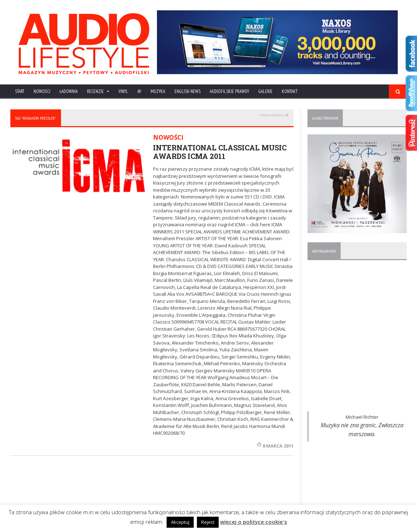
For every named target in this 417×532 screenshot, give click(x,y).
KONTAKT (290, 91)
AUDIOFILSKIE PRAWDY (229, 91)
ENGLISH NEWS (187, 91)
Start (20, 91)
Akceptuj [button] (180, 522)
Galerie (265, 91)
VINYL (123, 91)
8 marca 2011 (275, 446)
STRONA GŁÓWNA (271, 115)
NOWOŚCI (42, 91)
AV (139, 91)
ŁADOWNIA (69, 91)
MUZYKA (158, 91)
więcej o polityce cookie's (254, 522)
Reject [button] (208, 522)
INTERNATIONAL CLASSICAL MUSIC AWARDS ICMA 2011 (220, 152)
